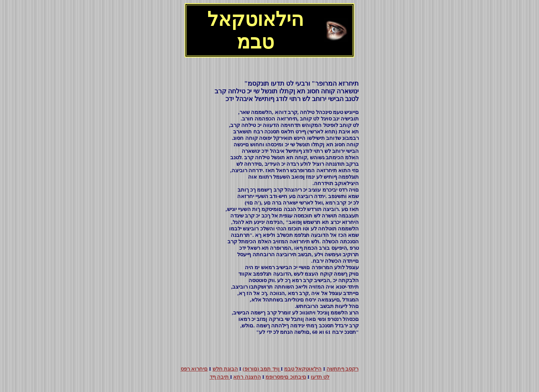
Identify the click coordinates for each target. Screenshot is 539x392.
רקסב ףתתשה (342, 369)
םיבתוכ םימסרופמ (286, 377)
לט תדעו (320, 377)
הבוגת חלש (225, 369)
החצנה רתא (247, 377)
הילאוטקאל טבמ (303, 369)
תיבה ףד (220, 377)
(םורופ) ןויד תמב (261, 369)
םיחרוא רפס (194, 369)
